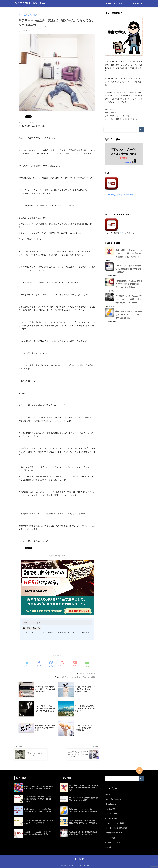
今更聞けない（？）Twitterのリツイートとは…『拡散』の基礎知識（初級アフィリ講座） (129, 299)
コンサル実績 (112, 819)
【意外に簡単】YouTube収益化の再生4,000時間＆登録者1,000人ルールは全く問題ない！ (129, 284)
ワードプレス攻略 (113, 843)
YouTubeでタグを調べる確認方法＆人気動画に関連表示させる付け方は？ (129, 269)
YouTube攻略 (112, 814)
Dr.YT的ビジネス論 (114, 799)
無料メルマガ (119, 3)
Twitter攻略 (111, 809)
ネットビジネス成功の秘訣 (117, 828)
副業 (94, 677)
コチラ (122, 233)
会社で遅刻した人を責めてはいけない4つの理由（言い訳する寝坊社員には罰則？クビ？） (128, 254)
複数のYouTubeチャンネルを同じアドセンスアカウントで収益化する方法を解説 (129, 315)
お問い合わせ (138, 3)
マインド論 (91, 673)
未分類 (109, 847)
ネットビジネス (83, 677)
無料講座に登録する (31, 628)
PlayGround (111, 804)
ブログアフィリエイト (115, 833)
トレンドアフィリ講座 (115, 823)
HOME (79, 859)
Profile (109, 3)
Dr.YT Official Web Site (30, 3)
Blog (128, 3)
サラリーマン (68, 677)
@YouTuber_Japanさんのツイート (119, 195)
